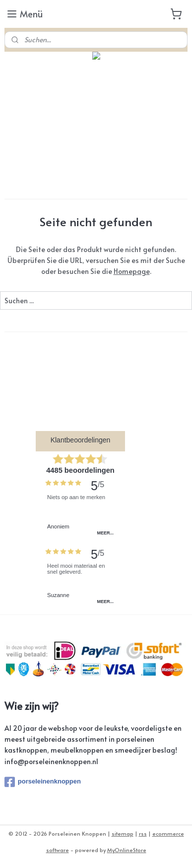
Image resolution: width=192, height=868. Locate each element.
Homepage (132, 271)
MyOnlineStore (127, 850)
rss (143, 833)
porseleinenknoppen (43, 782)
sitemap (123, 833)
